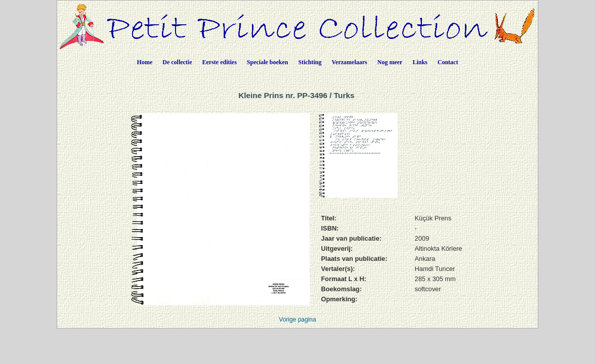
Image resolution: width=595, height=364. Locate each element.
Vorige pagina (297, 320)
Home (145, 62)
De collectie (177, 62)
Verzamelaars (350, 62)
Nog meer (390, 62)
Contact (448, 62)
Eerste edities (220, 62)
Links (420, 62)
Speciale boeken (268, 62)
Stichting (310, 62)
